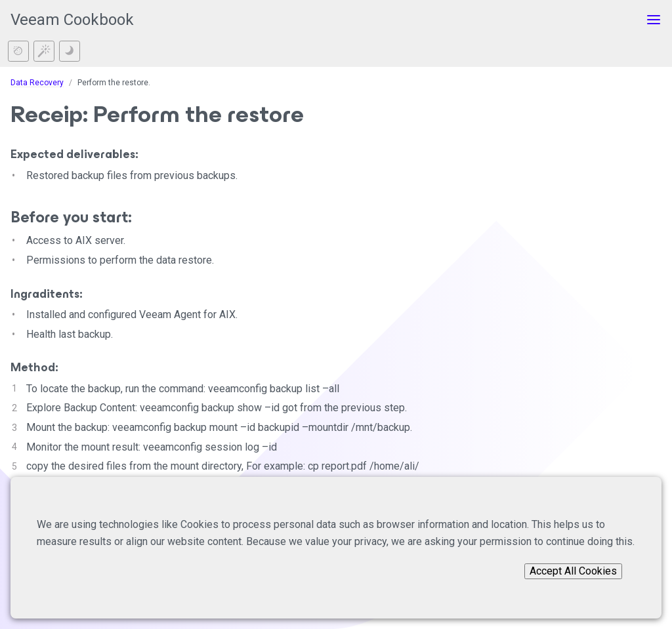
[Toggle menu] (654, 20)
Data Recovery (37, 83)
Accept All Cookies (573, 571)
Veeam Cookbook (72, 20)
